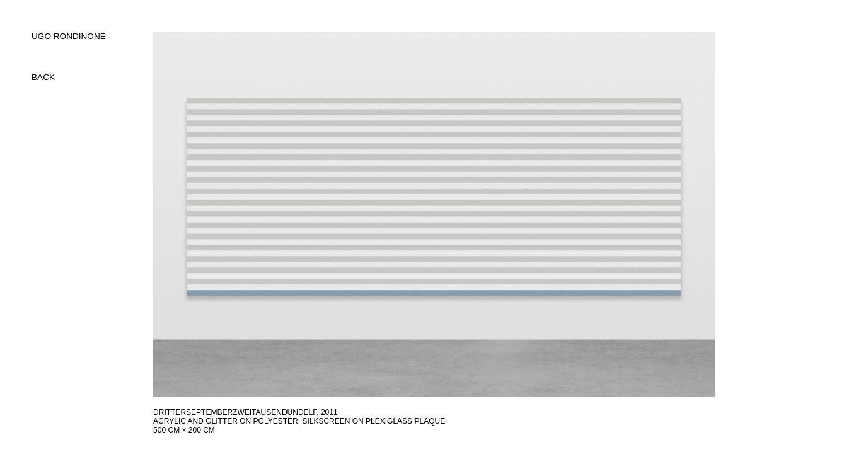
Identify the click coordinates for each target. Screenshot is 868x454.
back (43, 77)
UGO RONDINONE (69, 36)
